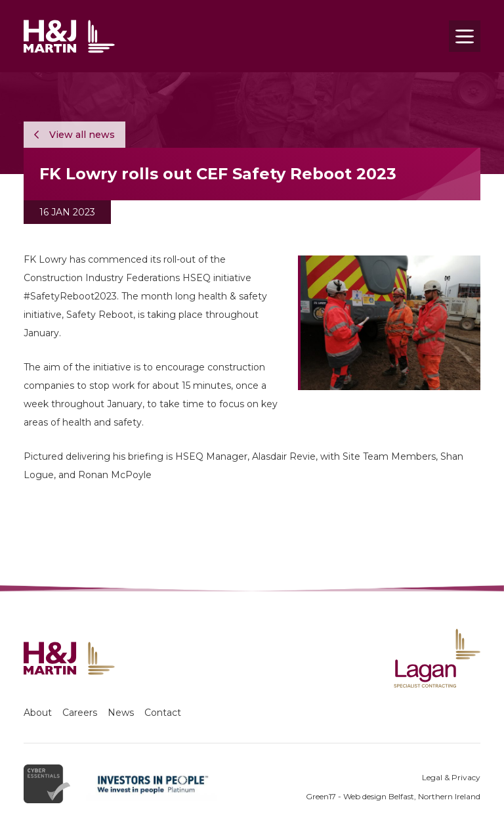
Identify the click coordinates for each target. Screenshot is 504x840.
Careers (80, 713)
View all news (74, 135)
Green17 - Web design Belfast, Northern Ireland (393, 796)
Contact (163, 713)
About (38, 713)
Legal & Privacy (451, 777)
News (121, 713)
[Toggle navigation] (465, 36)
